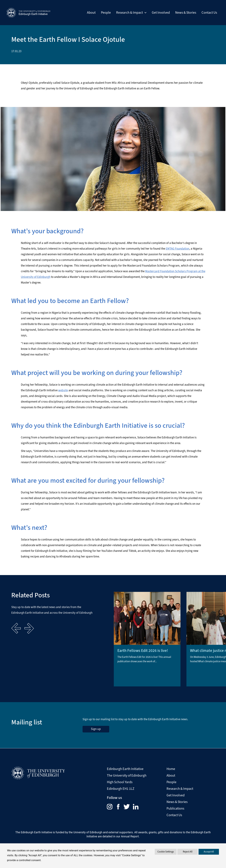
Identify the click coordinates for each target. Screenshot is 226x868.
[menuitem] (112, 806)
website (63, 390)
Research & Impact (131, 13)
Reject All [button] (188, 852)
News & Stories (186, 12)
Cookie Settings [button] (166, 852)
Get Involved (161, 12)
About (91, 12)
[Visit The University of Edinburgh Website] (38, 772)
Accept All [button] (209, 852)
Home (171, 769)
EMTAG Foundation (178, 249)
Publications (175, 808)
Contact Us (209, 12)
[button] (145, 13)
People (106, 12)
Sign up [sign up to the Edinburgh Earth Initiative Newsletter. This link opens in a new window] (96, 729)
